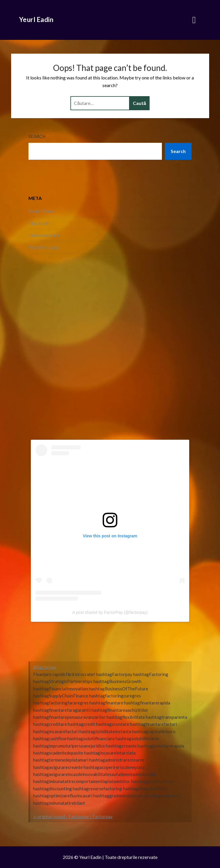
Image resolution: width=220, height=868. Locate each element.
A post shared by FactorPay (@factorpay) (110, 612)
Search (37, 136)
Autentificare (41, 211)
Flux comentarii (44, 235)
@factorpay (45, 667)
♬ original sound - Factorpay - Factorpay (73, 816)
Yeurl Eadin (36, 19)
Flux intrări (39, 223)
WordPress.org (44, 247)
